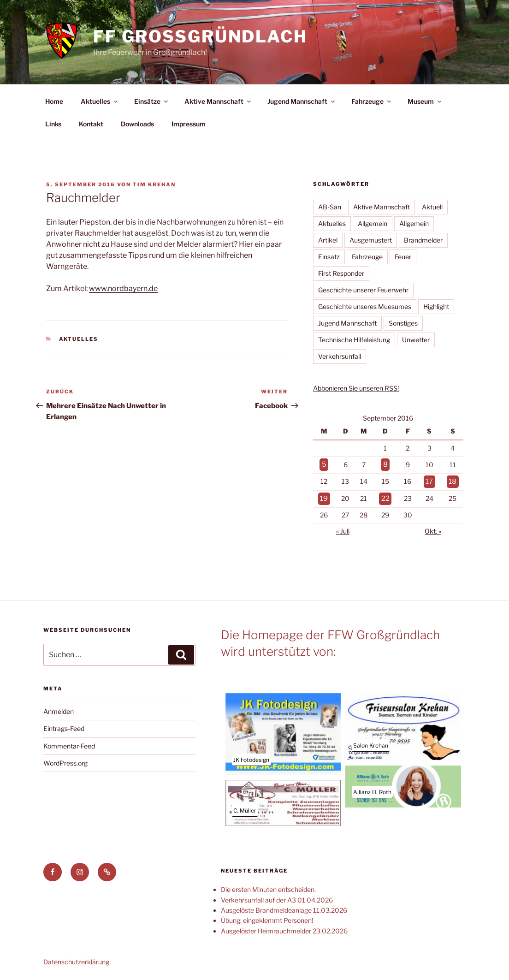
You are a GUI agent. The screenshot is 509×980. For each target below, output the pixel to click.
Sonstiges (403, 323)
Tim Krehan (154, 184)
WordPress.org (65, 760)
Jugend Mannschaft (302, 101)
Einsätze (152, 101)
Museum (425, 101)
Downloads (137, 124)
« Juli (343, 528)
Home (54, 101)
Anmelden (59, 708)
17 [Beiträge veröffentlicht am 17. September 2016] (430, 480)
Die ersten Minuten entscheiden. (268, 886)
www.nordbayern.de (123, 288)
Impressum (189, 124)
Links (53, 124)
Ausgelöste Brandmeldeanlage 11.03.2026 (284, 907)
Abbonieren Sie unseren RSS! (356, 388)
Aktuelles (100, 101)
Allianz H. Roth (372, 789)
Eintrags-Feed (64, 725)
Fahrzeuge (372, 101)
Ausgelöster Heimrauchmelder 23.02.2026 (284, 928)
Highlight (436, 306)
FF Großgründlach (200, 36)
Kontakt (91, 124)
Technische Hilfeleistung (354, 340)
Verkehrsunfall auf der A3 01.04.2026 (277, 897)
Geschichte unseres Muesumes (365, 306)
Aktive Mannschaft (218, 101)
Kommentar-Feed (69, 743)
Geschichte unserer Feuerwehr (363, 290)
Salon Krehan (371, 742)
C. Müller (245, 807)
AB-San (330, 207)
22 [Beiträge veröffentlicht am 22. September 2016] (386, 496)
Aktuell (432, 207)
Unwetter (416, 340)
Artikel (328, 240)
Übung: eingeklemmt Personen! (267, 917)
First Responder (341, 273)
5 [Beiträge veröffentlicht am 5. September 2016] (324, 464)
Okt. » (433, 528)
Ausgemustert (371, 240)
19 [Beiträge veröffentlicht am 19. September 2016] (324, 496)
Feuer (403, 257)
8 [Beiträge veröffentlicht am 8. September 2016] (386, 464)
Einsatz (329, 257)
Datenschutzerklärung (76, 959)
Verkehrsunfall (340, 356)
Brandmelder (423, 240)
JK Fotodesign (251, 757)
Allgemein (373, 223)
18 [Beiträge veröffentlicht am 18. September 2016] (453, 480)
